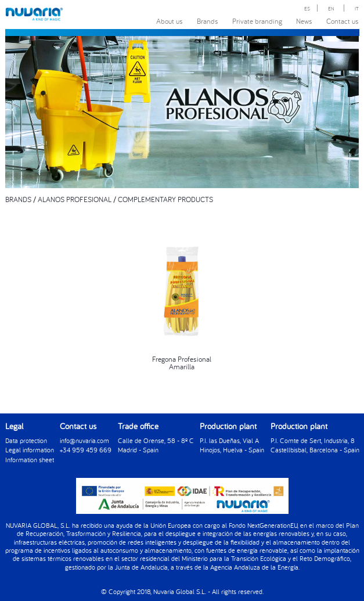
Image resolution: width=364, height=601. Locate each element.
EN (331, 8)
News (304, 21)
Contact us (343, 21)
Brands (208, 21)
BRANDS (18, 199)
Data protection (26, 440)
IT (357, 8)
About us (170, 21)
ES (307, 8)
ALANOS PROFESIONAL (75, 199)
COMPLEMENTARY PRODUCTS (165, 199)
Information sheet (30, 460)
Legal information (30, 450)
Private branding (257, 21)
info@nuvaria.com (84, 440)
